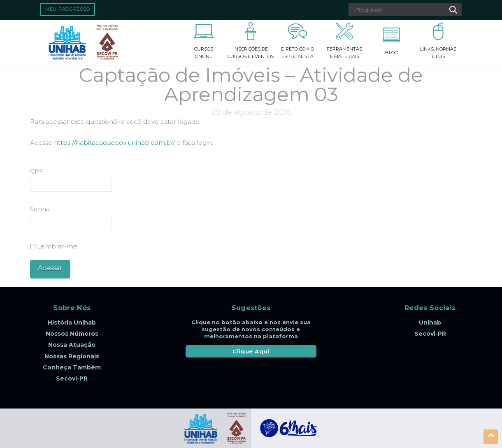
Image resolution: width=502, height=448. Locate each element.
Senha (40, 209)
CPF (37, 171)
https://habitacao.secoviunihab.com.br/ (114, 143)
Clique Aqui (251, 351)
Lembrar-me (54, 246)
